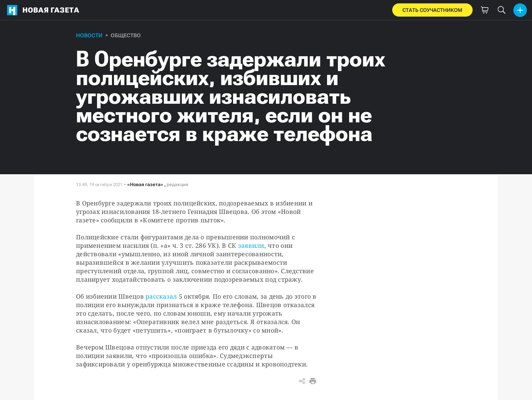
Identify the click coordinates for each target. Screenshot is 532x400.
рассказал (161, 296)
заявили (251, 245)
